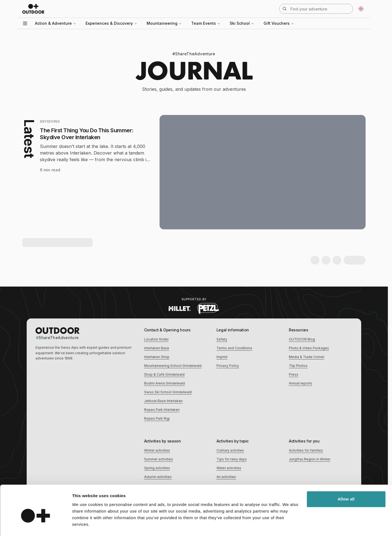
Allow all (346, 472)
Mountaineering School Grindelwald (173, 366)
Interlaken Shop (157, 357)
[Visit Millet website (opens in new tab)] (180, 309)
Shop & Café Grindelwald (164, 374)
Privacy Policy (228, 366)
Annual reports (301, 383)
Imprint (222, 357)
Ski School (242, 23)
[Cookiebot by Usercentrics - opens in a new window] (36, 525)
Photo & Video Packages (309, 348)
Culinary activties (230, 450)
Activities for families (306, 450)
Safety (222, 339)
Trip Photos (298, 366)
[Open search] (316, 9)
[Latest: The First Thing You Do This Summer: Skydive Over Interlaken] (194, 172)
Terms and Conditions (234, 348)
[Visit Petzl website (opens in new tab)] (208, 309)
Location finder (156, 339)
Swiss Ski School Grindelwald (168, 392)
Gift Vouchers (279, 23)
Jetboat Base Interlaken (163, 401)
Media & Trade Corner (307, 357)
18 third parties (116, 510)
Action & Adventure (56, 23)
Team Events (206, 23)
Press (294, 374)
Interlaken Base (157, 348)
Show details (85, 525)
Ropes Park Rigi (157, 418)
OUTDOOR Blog (302, 339)
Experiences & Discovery (111, 23)
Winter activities (157, 450)
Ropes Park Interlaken (162, 410)
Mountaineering (164, 23)
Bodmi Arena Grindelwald (165, 383)
